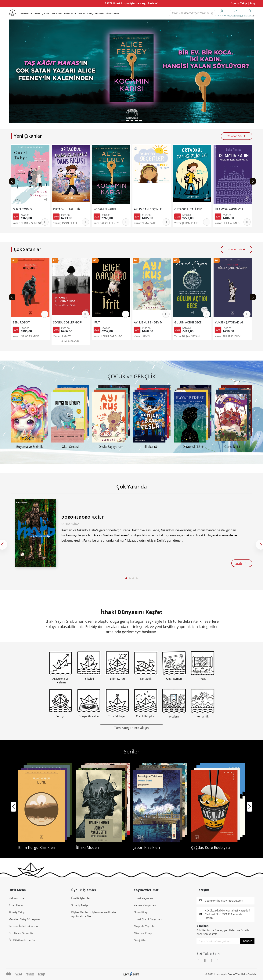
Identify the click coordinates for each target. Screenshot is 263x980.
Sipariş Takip (239, 3)
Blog (253, 3)
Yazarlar (82, 13)
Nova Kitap (141, 912)
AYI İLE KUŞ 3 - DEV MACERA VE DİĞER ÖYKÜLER (148, 322)
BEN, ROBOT (21, 322)
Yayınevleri (25, 13)
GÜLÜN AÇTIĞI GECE (188, 322)
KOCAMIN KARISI (105, 209)
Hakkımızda (16, 898)
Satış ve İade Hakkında (23, 926)
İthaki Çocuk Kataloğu (96, 13)
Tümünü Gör (237, 136)
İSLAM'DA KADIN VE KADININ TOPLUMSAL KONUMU (229, 209)
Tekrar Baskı (57, 13)
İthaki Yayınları (143, 898)
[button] (123, 120)
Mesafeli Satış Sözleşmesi (25, 919)
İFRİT (97, 322)
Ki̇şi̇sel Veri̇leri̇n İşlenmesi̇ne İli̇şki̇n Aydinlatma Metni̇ (94, 914)
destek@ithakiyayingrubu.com (224, 901)
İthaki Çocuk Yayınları (148, 919)
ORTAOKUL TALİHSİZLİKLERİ (189, 209)
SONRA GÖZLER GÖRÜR (67, 322)
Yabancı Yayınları (145, 905)
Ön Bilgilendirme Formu (24, 940)
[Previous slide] (12, 181)
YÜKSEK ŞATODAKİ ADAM (229, 322)
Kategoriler (69, 13)
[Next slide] (253, 181)
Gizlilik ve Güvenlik (21, 933)
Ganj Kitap (141, 940)
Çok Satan (46, 13)
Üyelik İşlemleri (81, 898)
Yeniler (37, 13)
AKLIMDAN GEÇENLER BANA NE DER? (148, 209)
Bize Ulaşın (16, 905)
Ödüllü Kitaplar (113, 13)
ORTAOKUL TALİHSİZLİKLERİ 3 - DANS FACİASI (67, 209)
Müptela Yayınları (145, 926)
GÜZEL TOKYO (22, 209)
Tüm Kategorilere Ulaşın (131, 728)
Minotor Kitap (143, 933)
